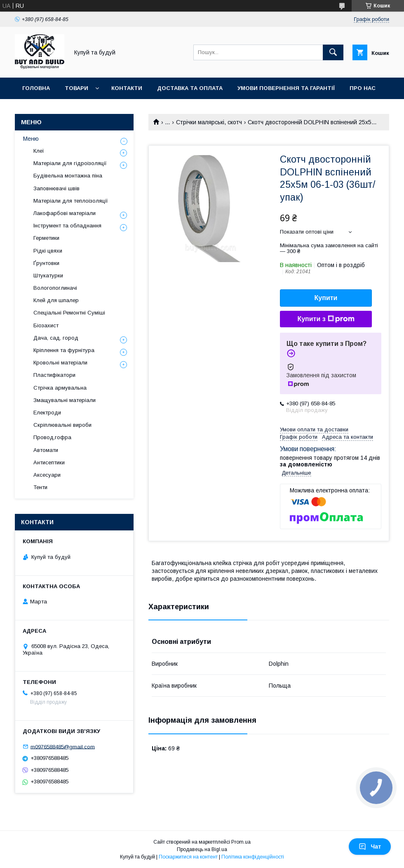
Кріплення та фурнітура (64, 350)
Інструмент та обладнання (67, 226)
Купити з (326, 319)
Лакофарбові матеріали (65, 213)
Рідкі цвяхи (48, 251)
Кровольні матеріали (60, 363)
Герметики (46, 238)
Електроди (47, 413)
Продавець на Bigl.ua (202, 849)
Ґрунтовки (46, 263)
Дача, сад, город (56, 338)
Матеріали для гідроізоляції (70, 163)
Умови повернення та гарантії (286, 88)
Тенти (40, 487)
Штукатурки (48, 276)
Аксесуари (47, 475)
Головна (36, 88)
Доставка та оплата (190, 88)
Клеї (39, 151)
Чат (370, 847)
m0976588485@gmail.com (63, 746)
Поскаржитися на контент (188, 857)
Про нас (363, 88)
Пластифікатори (54, 375)
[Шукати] (333, 52)
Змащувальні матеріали (65, 400)
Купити (326, 298)
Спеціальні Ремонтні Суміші (69, 313)
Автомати (46, 450)
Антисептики (49, 462)
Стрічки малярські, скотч (209, 122)
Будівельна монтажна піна (68, 176)
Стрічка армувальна (60, 388)
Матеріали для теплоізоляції (71, 201)
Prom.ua (241, 842)
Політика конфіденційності (253, 857)
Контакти (127, 88)
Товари (76, 88)
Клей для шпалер (56, 300)
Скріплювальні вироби (62, 425)
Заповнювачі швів (56, 188)
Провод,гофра (52, 437)
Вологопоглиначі (55, 288)
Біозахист (46, 325)
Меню (31, 139)
